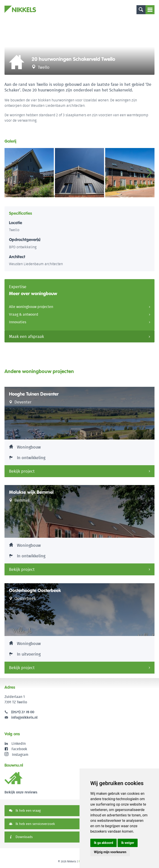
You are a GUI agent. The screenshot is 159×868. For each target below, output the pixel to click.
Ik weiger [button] (128, 843)
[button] (149, 173)
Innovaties (18, 322)
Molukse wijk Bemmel (31, 492)
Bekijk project (22, 471)
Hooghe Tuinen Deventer (34, 394)
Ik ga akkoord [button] (103, 843)
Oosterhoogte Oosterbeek (35, 590)
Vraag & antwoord (24, 314)
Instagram (16, 754)
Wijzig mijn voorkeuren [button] (110, 852)
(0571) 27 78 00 (23, 712)
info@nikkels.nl (21, 717)
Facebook (19, 749)
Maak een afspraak (26, 336)
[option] (79, 47)
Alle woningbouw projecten (31, 307)
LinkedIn (19, 744)
